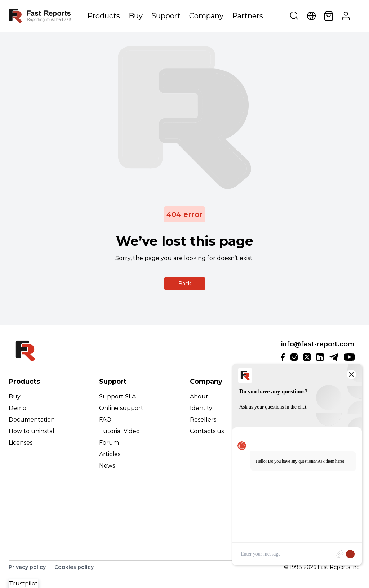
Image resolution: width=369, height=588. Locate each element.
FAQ (105, 420)
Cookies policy (74, 567)
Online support (121, 408)
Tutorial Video (119, 431)
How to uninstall (32, 431)
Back (185, 284)
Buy (136, 16)
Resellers (203, 420)
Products (104, 16)
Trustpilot (23, 583)
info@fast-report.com (318, 344)
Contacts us (207, 431)
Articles (110, 454)
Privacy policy (27, 567)
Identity (201, 408)
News (107, 466)
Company (206, 16)
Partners (248, 16)
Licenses (21, 443)
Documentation (32, 420)
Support (166, 16)
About (199, 397)
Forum (109, 443)
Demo (17, 408)
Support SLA (117, 397)
